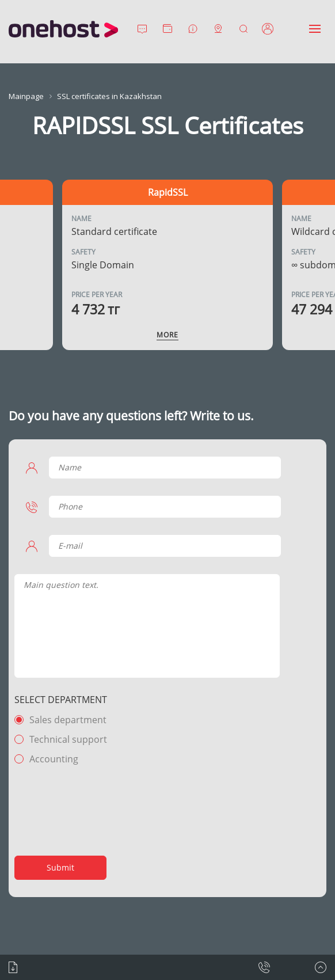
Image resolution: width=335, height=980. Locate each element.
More (168, 335)
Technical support (68, 739)
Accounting (54, 759)
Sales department (68, 720)
